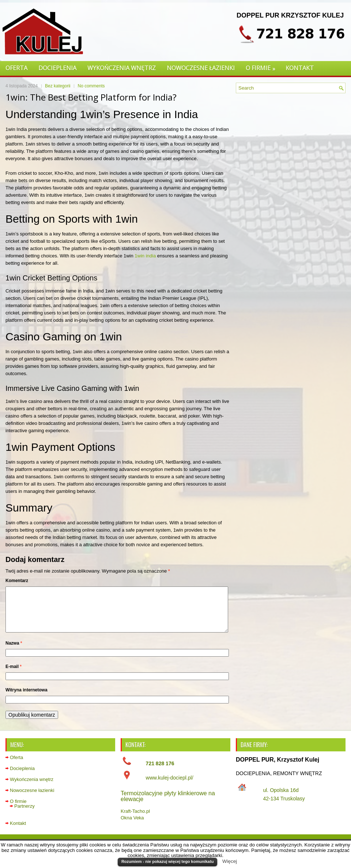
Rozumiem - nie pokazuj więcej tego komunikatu (167, 861)
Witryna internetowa (27, 699)
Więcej (230, 861)
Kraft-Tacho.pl (135, 820)
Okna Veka (132, 827)
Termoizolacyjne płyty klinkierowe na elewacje (168, 805)
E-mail (14, 675)
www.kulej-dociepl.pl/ (170, 786)
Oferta (16, 68)
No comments (91, 86)
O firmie (263, 67)
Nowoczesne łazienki (201, 68)
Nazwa (14, 652)
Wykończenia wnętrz (122, 68)
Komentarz (17, 581)
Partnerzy (24, 815)
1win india (145, 256)
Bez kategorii (58, 86)
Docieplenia (57, 68)
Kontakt (300, 68)
